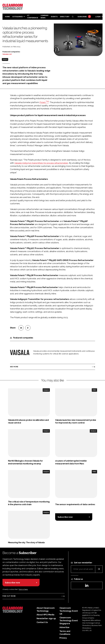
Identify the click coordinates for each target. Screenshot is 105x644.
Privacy (63, 638)
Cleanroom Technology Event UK (69, 611)
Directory (65, 17)
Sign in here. (23, 589)
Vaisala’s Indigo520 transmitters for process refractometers (41, 163)
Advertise (64, 627)
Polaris (44, 102)
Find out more (9, 596)
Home (7, 17)
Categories (17, 17)
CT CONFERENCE (33, 17)
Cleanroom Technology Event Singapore (69, 621)
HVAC (94, 390)
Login (98, 17)
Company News (45, 17)
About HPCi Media (45, 615)
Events (54, 17)
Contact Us (42, 622)
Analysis (5, 59)
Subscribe (84, 17)
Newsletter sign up (46, 618)
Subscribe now (65, 517)
